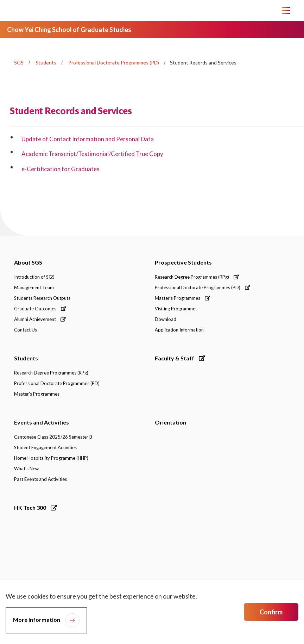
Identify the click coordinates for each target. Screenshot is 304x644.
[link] (47, 558)
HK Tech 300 (36, 507)
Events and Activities (42, 422)
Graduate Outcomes (40, 309)
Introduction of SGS (34, 277)
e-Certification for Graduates (61, 169)
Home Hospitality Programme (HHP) (51, 458)
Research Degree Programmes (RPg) (197, 277)
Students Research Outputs (42, 298)
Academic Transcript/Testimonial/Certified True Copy (93, 154)
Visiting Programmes (176, 309)
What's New (26, 469)
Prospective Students (183, 262)
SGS (19, 63)
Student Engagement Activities (45, 447)
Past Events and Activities (40, 479)
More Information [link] (37, 620)
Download (166, 319)
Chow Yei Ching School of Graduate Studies (69, 30)
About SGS (28, 262)
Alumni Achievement (40, 319)
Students (46, 63)
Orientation (170, 422)
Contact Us (26, 330)
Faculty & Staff (180, 358)
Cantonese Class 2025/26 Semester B (53, 437)
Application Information (179, 330)
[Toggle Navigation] (286, 11)
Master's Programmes (182, 298)
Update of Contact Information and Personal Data (88, 139)
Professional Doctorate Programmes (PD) (114, 63)
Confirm (271, 612)
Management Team (34, 287)
